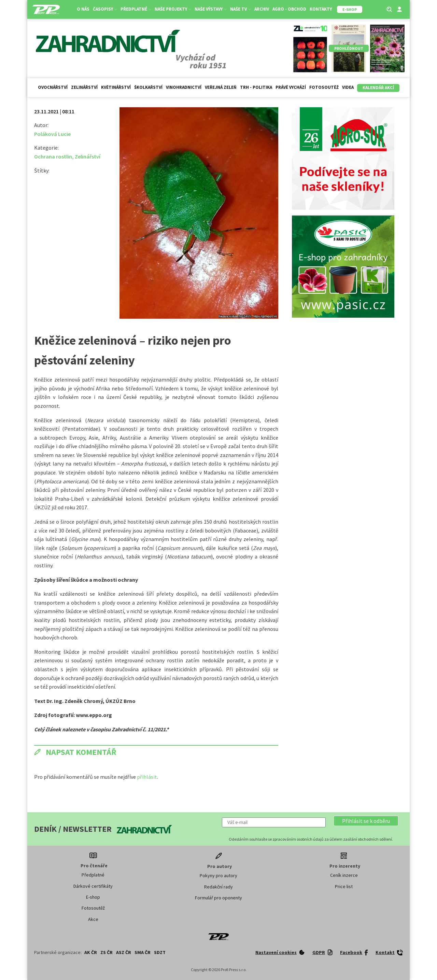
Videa (348, 87)
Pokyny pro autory (218, 875)
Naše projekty (173, 9)
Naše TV (241, 9)
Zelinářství (84, 87)
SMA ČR (143, 952)
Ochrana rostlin (53, 156)
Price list (344, 886)
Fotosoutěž (324, 87)
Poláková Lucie (52, 134)
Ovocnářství (53, 87)
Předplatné (136, 9)
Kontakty (321, 9)
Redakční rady (218, 887)
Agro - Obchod (289, 9)
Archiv (262, 9)
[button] (366, 821)
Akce (93, 919)
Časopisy (105, 9)
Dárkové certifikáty (93, 886)
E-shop (93, 897)
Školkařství (148, 87)
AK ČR (91, 952)
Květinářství (116, 87)
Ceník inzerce (344, 875)
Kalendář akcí (378, 88)
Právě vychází (291, 87)
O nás (83, 9)
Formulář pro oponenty (218, 898)
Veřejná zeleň (221, 87)
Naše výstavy (211, 9)
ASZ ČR (124, 952)
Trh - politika (256, 87)
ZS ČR (107, 952)
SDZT (160, 952)
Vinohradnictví (184, 87)
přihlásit (147, 777)
